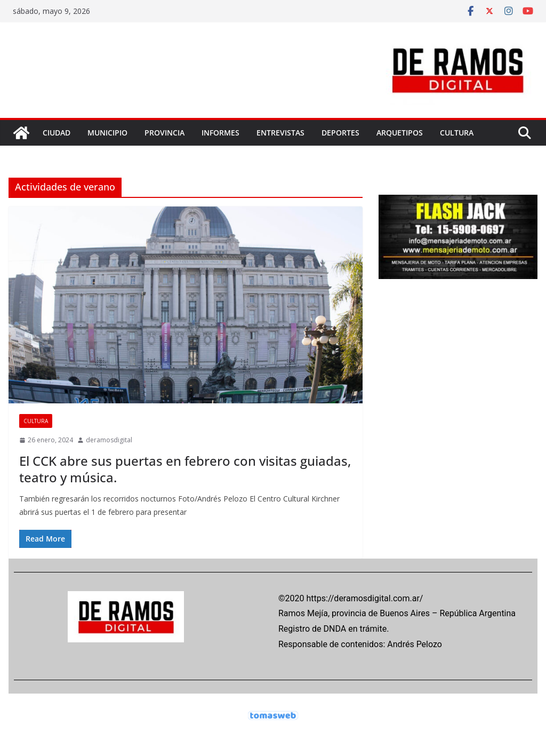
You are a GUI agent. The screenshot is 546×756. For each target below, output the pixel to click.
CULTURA (457, 133)
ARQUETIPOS (400, 133)
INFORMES (220, 133)
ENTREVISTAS (280, 133)
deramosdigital (109, 440)
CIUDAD (57, 133)
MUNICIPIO (107, 133)
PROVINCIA (164, 133)
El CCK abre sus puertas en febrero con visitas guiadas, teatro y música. (185, 469)
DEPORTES (340, 133)
